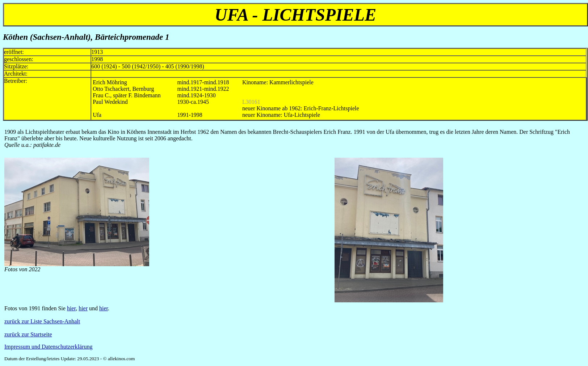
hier (71, 308)
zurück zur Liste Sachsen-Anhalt (42, 321)
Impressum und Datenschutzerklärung (48, 347)
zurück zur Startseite (28, 334)
